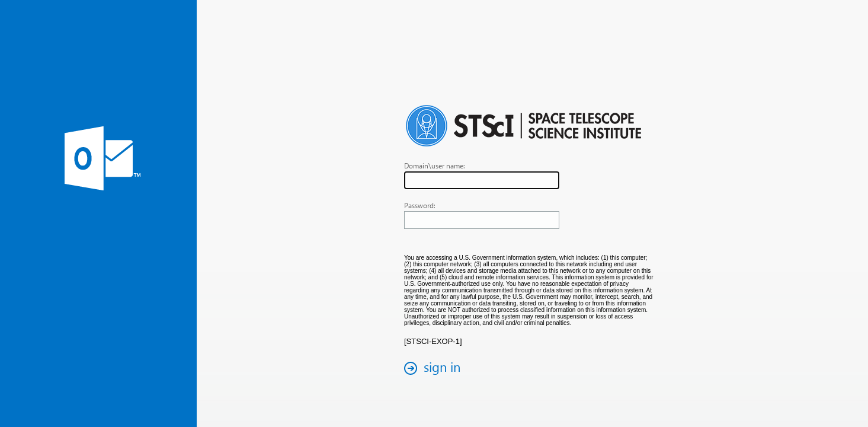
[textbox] (482, 180)
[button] (435, 368)
